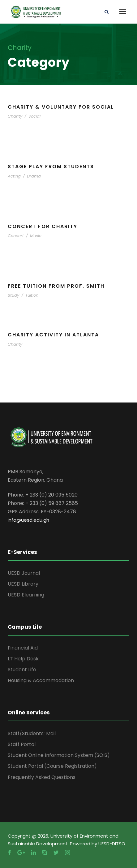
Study (13, 295)
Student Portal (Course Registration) (52, 766)
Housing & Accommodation (41, 680)
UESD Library (23, 584)
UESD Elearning (26, 595)
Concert (16, 236)
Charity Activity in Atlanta (53, 335)
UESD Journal (24, 573)
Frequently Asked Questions (42, 777)
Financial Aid (23, 648)
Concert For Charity (43, 226)
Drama (34, 176)
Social (34, 116)
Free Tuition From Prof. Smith (56, 286)
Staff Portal (22, 744)
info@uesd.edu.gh (28, 520)
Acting (14, 176)
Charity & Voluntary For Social (61, 107)
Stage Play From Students (51, 166)
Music (36, 236)
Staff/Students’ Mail (32, 733)
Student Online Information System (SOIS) (59, 755)
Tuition (32, 295)
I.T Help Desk (23, 659)
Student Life (22, 670)
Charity (15, 116)
